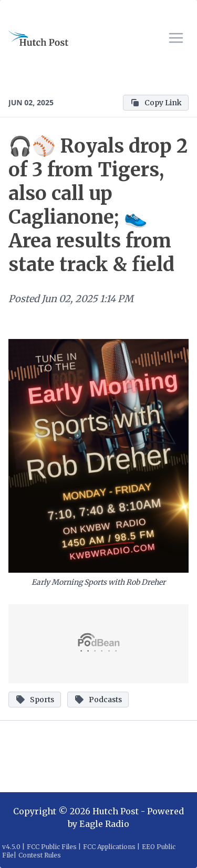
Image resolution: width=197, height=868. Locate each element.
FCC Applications (109, 847)
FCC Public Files (52, 847)
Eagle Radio (104, 824)
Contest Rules (40, 855)
